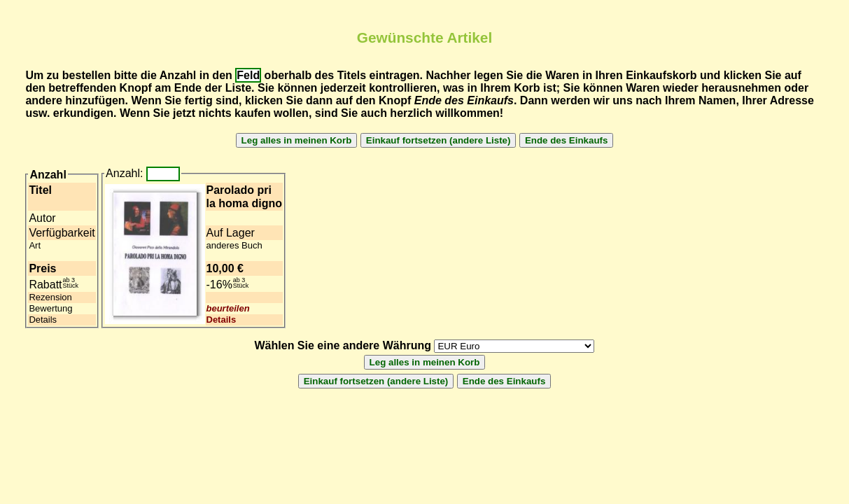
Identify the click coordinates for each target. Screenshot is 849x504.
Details (222, 320)
